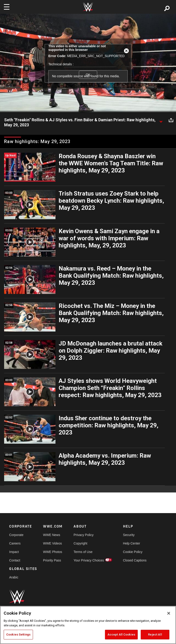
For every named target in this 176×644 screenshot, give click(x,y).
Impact (14, 552)
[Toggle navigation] (7, 7)
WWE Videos (52, 543)
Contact (15, 560)
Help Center (132, 543)
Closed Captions (135, 560)
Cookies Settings (18, 634)
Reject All (155, 634)
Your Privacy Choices (89, 560)
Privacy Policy (84, 535)
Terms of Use (83, 552)
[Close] (169, 613)
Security (129, 535)
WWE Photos (53, 552)
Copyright (80, 543)
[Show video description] (161, 120)
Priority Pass (52, 560)
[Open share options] (171, 120)
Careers (15, 543)
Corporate (16, 535)
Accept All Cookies (121, 634)
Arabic (14, 577)
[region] (88, 625)
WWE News (52, 535)
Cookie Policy (133, 552)
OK (88, 75)
